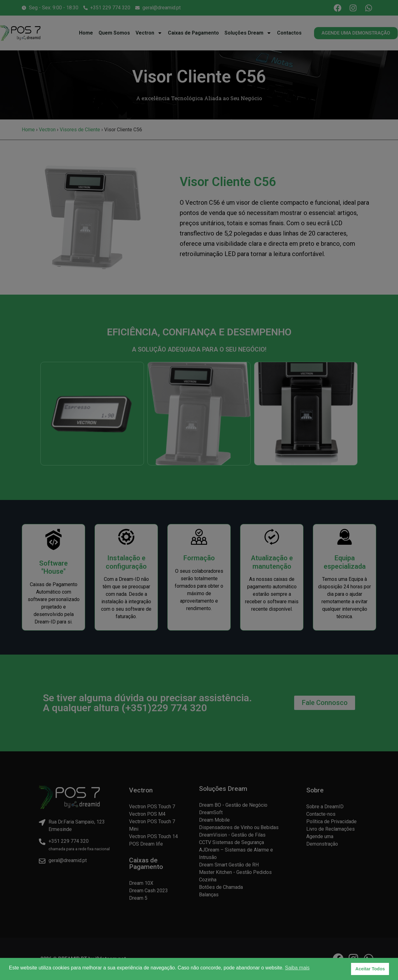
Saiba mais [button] (297, 968)
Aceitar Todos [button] (370, 969)
